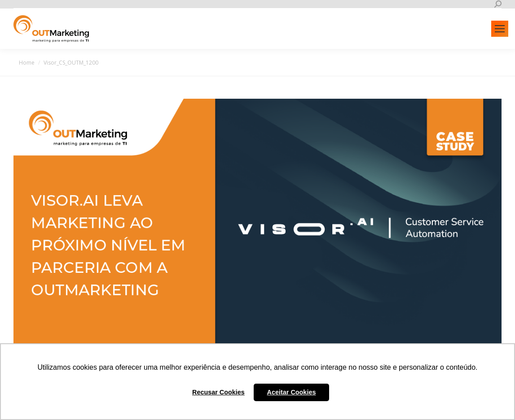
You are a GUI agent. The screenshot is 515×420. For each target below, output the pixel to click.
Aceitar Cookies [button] (292, 392)
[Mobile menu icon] (500, 29)
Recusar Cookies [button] (218, 392)
